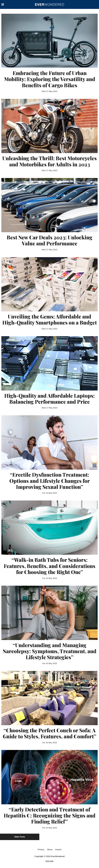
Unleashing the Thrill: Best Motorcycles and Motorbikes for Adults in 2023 (49, 161)
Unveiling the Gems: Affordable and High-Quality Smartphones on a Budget (50, 319)
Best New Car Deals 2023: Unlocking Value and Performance (50, 240)
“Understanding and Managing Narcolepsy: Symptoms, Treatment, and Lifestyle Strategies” (49, 651)
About (50, 849)
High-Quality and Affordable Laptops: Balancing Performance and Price (49, 399)
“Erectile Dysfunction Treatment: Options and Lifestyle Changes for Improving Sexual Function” (50, 481)
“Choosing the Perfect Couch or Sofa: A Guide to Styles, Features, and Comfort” (50, 733)
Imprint (58, 849)
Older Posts (20, 837)
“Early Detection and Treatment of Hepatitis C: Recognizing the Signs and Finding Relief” (50, 815)
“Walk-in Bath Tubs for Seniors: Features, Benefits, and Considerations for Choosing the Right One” (49, 566)
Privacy (41, 849)
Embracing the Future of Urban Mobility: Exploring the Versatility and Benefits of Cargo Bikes (50, 79)
